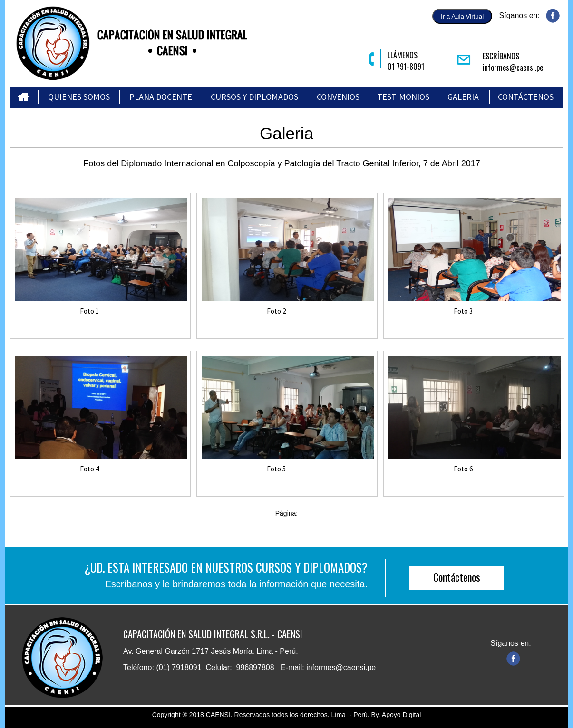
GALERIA (463, 97)
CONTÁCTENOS (526, 97)
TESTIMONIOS (403, 97)
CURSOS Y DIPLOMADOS (254, 97)
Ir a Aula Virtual (462, 16)
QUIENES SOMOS (79, 97)
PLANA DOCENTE (161, 97)
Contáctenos (457, 577)
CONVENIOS (338, 97)
